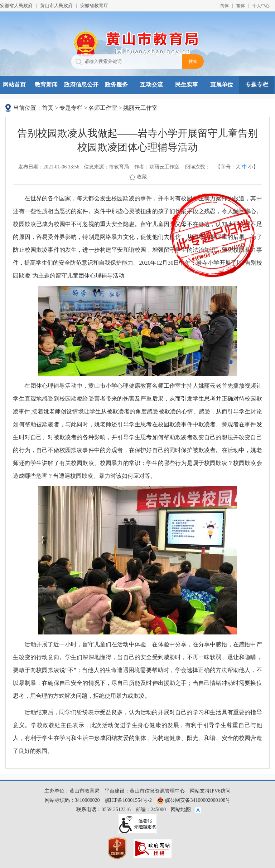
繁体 (241, 6)
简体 (225, 6)
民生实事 (187, 85)
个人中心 (261, 6)
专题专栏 (257, 85)
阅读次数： (198, 167)
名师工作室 (103, 108)
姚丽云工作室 (140, 108)
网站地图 (181, 810)
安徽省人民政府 (16, 6)
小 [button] (251, 167)
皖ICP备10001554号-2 (128, 800)
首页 (48, 108)
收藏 (142, 177)
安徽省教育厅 (94, 6)
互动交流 (151, 85)
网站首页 (14, 85)
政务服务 (116, 85)
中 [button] (245, 167)
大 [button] (238, 167)
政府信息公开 (81, 85)
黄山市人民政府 (56, 6)
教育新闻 (46, 85)
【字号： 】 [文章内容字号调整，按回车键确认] (237, 167)
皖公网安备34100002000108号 (194, 800)
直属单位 (222, 85)
